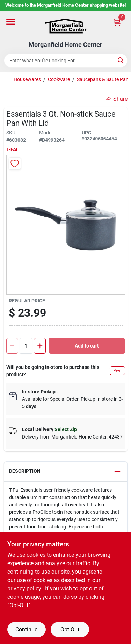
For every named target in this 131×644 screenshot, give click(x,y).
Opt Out (70, 629)
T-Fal (13, 149)
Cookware (59, 79)
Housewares (27, 79)
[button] (66, 472)
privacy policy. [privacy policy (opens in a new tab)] (25, 589)
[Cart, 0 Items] (117, 22)
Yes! (117, 371)
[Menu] (11, 22)
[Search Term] (66, 61)
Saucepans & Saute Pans (104, 79)
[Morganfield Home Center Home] (66, 26)
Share (117, 99)
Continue (26, 629)
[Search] (121, 60)
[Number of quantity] (26, 346)
